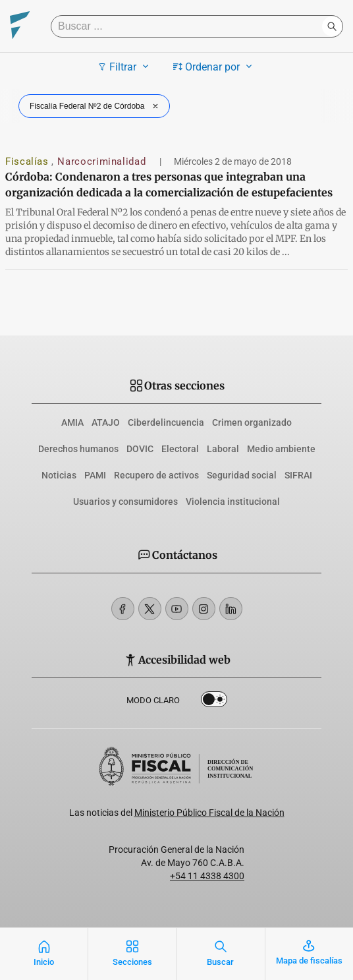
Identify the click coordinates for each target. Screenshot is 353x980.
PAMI (95, 475)
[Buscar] (190, 26)
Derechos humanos (78, 449)
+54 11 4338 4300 (207, 876)
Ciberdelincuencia (166, 422)
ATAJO (106, 422)
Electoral (180, 449)
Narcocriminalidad (103, 161)
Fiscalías (28, 161)
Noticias (59, 475)
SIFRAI (298, 475)
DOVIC (140, 449)
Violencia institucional (233, 502)
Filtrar (125, 67)
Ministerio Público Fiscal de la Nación (209, 813)
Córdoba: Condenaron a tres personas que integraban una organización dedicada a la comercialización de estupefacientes (169, 185)
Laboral (223, 449)
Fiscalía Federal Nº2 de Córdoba (95, 106)
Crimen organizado (252, 422)
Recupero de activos (156, 475)
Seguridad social (242, 475)
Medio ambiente (281, 449)
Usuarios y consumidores (125, 502)
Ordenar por (214, 67)
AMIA (72, 422)
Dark (214, 702)
